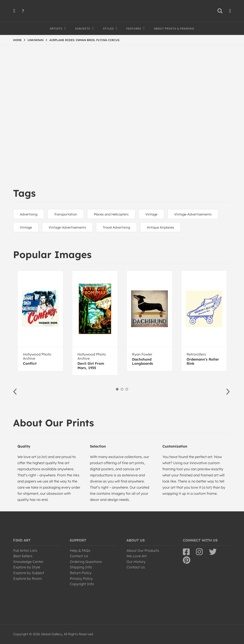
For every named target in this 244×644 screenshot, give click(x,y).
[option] (40, 321)
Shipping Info (81, 567)
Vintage (151, 214)
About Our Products (143, 550)
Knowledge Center (28, 562)
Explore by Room (28, 578)
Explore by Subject (29, 573)
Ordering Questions (86, 562)
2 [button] (122, 389)
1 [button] (117, 389)
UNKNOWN (35, 40)
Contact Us (79, 556)
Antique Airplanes (160, 227)
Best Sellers (23, 556)
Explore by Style (27, 567)
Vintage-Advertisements (193, 214)
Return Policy (81, 573)
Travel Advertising (116, 227)
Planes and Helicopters (111, 214)
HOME (17, 40)
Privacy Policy (81, 578)
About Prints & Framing (174, 29)
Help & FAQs (80, 550)
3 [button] (127, 389)
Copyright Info (82, 584)
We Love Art (137, 556)
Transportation (66, 214)
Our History (136, 562)
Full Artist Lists (25, 550)
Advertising (29, 214)
